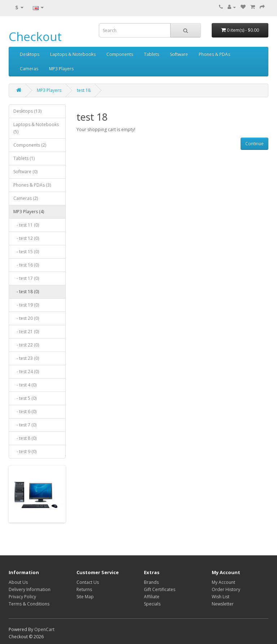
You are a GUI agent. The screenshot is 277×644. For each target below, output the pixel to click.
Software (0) (25, 172)
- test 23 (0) (26, 358)
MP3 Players (61, 69)
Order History (226, 589)
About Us (18, 582)
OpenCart (44, 629)
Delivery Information (30, 589)
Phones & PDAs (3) (32, 185)
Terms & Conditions (29, 604)
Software (179, 54)
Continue (254, 144)
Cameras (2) (26, 198)
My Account (223, 582)
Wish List (221, 597)
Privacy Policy (22, 597)
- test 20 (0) (26, 318)
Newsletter (223, 604)
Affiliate (152, 597)
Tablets (151, 54)
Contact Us (88, 582)
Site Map (85, 597)
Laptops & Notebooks (73, 54)
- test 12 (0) (26, 238)
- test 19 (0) (26, 305)
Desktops (30, 54)
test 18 (84, 90)
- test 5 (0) (25, 398)
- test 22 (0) (26, 345)
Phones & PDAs (214, 54)
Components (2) (30, 145)
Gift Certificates (160, 589)
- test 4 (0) (25, 385)
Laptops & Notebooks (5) (36, 128)
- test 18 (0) (26, 292)
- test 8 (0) (25, 438)
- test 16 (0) (26, 265)
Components (120, 54)
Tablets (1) (24, 158)
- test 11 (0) (26, 225)
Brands (151, 582)
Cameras (29, 69)
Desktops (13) (27, 111)
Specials (152, 604)
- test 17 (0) (26, 278)
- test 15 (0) (26, 252)
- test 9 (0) (25, 451)
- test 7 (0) (25, 425)
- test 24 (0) (26, 372)
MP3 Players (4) (29, 212)
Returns (84, 589)
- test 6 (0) (25, 412)
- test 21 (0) (26, 332)
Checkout (35, 37)
